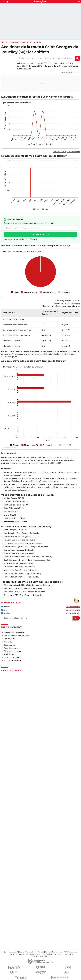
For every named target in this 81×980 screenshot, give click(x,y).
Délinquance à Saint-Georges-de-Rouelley (21, 537)
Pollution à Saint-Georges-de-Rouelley (20, 540)
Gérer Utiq (45, 954)
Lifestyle (6, 607)
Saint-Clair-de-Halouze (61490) (16, 505)
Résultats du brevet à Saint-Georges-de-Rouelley (24, 592)
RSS (65, 952)
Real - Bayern (10, 654)
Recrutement (73, 952)
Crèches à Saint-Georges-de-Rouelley (19, 567)
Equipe (21, 952)
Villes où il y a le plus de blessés (67, 303)
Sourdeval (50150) (11, 512)
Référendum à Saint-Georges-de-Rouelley (21, 577)
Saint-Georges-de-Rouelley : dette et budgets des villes (27, 560)
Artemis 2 (8, 642)
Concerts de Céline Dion (14, 633)
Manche (37, 42)
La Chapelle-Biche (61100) (14, 518)
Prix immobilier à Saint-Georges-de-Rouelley (23, 574)
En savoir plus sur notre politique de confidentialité (20, 239)
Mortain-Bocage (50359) (37, 63)
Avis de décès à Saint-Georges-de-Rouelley (22, 533)
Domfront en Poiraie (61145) (61, 63)
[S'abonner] (40, 618)
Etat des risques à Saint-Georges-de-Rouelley (23, 543)
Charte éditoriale (31, 952)
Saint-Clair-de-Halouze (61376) (30, 66)
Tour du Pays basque (13, 660)
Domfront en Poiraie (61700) (16, 501)
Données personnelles (16, 954)
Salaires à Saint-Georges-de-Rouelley (19, 550)
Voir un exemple (73, 607)
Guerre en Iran (10, 645)
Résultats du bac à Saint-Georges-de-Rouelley (23, 588)
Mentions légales (56, 954)
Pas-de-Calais (10, 639)
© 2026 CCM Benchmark (41, 957)
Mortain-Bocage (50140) (14, 498)
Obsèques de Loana (12, 651)
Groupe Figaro (68, 954)
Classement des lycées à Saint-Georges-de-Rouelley (26, 547)
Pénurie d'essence (12, 648)
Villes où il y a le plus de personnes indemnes (61, 306)
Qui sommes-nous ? (11, 952)
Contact (48, 952)
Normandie (27, 42)
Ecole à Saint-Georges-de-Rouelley (18, 563)
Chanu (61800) (10, 515)
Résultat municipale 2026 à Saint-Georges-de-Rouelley (27, 585)
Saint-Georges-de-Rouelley (15, 530)
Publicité (41, 952)
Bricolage (6, 613)
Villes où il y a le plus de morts (67, 301)
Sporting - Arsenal (12, 657)
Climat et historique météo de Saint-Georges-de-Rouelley (28, 557)
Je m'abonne (38, 234)
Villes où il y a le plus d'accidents (66, 152)
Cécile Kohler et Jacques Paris (16, 636)
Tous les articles (57, 952)
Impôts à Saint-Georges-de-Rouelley (19, 553)
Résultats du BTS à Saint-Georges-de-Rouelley (23, 595)
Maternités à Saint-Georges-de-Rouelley (21, 570)
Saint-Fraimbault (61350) (14, 508)
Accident (16, 42)
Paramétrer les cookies (32, 954)
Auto (8, 42)
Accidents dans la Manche (15, 522)
